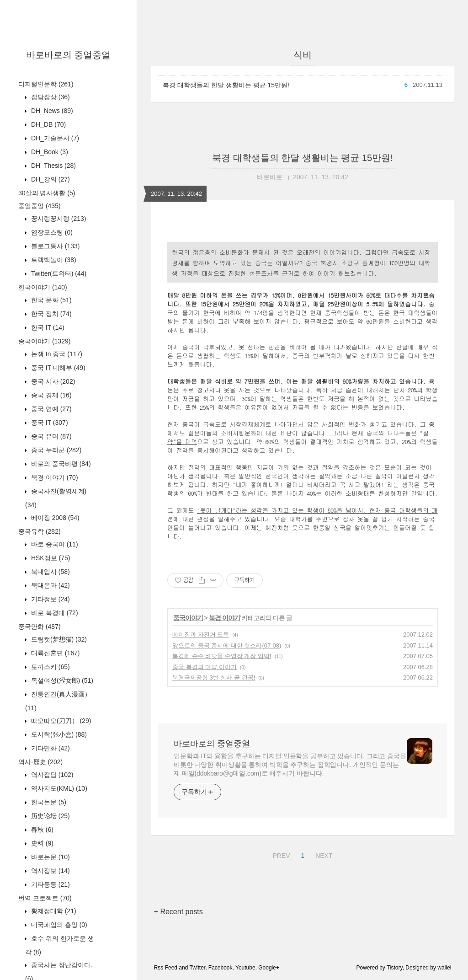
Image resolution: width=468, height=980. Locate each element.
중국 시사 (52, 381)
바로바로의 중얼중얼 (69, 55)
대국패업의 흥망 (58, 925)
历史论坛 (50, 816)
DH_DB (48, 124)
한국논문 (48, 802)
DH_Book (49, 152)
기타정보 (50, 599)
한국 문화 (51, 300)
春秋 (41, 830)
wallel (444, 968)
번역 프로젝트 (45, 898)
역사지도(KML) (58, 788)
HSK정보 (50, 558)
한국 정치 (51, 314)
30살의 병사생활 (47, 193)
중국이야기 (44, 341)
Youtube (245, 968)
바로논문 (50, 857)
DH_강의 (50, 179)
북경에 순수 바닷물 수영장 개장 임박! (222, 656)
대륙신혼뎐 (54, 653)
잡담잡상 (50, 97)
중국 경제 (51, 395)
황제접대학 (53, 911)
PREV (280, 854)
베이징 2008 (54, 518)
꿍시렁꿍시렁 (58, 219)
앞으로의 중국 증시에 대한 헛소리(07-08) (227, 645)
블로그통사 (54, 246)
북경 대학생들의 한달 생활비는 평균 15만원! (226, 85)
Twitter (197, 968)
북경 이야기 (54, 477)
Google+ (269, 968)
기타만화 (50, 748)
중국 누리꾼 (55, 450)
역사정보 (50, 871)
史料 (41, 843)
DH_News (51, 111)
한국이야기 (43, 287)
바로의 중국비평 (60, 464)
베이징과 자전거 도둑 (201, 635)
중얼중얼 (40, 206)
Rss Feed (166, 968)
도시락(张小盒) (58, 734)
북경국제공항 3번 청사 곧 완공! (214, 677)
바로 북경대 (54, 613)
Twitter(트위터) (58, 273)
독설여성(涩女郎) (61, 680)
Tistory (395, 968)
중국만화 (40, 627)
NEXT (323, 854)
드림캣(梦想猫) (58, 639)
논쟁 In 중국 (56, 354)
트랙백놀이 (53, 260)
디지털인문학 (46, 84)
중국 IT (49, 423)
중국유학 (40, 531)
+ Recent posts (178, 912)
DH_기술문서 (54, 138)
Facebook (221, 968)
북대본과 (50, 585)
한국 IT (47, 327)
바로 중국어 (54, 544)
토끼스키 (50, 667)
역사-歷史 (40, 762)
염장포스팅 (51, 232)
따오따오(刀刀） (60, 721)
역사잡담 (51, 775)
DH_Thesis (53, 166)
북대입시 (50, 572)
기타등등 (50, 884)
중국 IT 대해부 (57, 368)
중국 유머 (51, 436)
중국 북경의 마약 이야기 (205, 667)
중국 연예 (51, 409)
